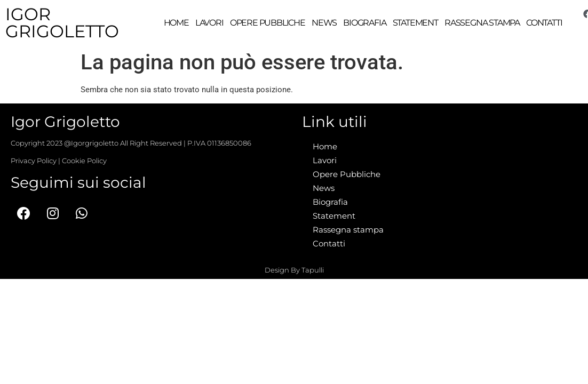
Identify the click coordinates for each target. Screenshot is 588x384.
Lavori (209, 22)
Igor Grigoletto (62, 22)
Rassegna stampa (482, 22)
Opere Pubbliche (268, 22)
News (324, 22)
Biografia (364, 22)
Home (176, 22)
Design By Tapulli (294, 269)
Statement (415, 22)
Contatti (544, 22)
